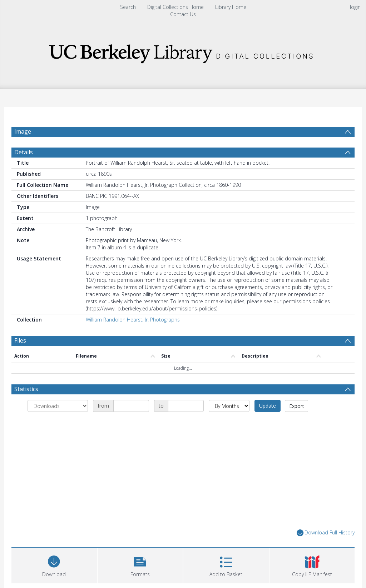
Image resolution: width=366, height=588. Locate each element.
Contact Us (183, 14)
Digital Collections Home (175, 7)
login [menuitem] (355, 7)
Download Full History (326, 550)
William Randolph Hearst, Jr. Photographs (133, 337)
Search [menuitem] (128, 7)
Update (268, 423)
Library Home (231, 7)
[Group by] (58, 423)
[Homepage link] (183, 52)
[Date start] (131, 423)
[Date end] (186, 423)
